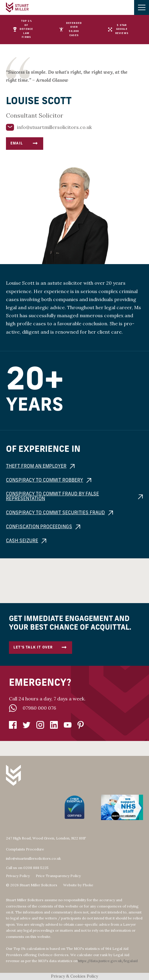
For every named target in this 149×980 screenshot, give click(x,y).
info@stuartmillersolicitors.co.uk (33, 858)
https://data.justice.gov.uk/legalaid (108, 961)
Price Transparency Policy (58, 876)
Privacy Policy (18, 876)
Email (25, 144)
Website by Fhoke (78, 885)
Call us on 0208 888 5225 (27, 868)
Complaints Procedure (25, 849)
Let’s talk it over (41, 648)
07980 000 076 (39, 708)
